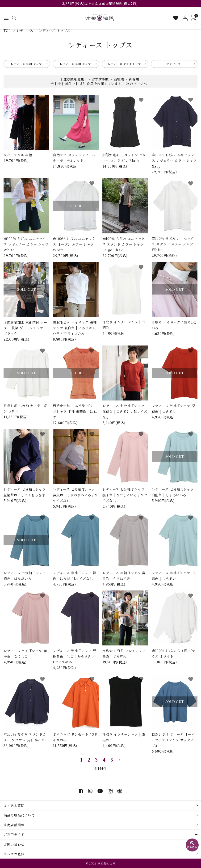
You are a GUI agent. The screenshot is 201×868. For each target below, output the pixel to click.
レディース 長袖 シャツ (75, 64)
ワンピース (174, 64)
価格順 (119, 79)
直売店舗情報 (14, 825)
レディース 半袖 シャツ (26, 64)
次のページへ (137, 84)
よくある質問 (14, 805)
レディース (25, 30)
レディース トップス (54, 30)
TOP (7, 30)
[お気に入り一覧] (176, 18)
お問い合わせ (14, 844)
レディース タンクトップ (124, 64)
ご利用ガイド (14, 834)
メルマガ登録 (14, 854)
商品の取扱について (19, 815)
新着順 (134, 79)
